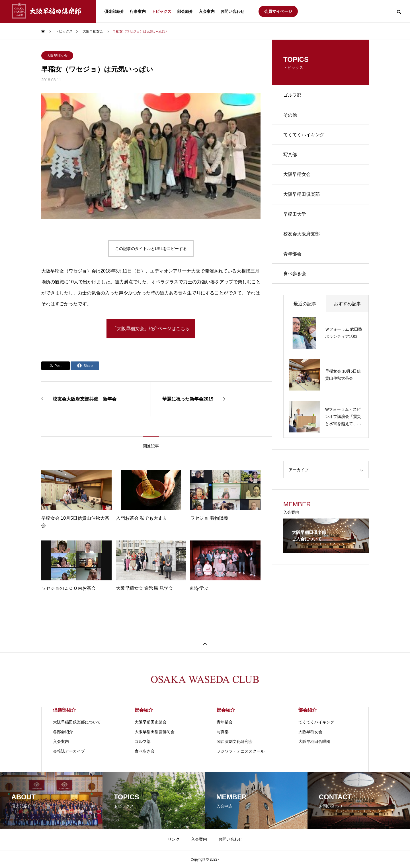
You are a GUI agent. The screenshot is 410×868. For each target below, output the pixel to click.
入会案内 (207, 11)
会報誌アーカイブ (69, 751)
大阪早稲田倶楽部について (77, 722)
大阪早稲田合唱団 (314, 741)
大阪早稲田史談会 (151, 722)
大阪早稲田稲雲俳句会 (155, 732)
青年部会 (292, 255)
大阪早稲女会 (57, 56)
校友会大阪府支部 (302, 235)
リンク (174, 839)
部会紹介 (185, 11)
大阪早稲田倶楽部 (302, 195)
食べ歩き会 (295, 275)
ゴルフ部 (292, 95)
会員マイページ (278, 11)
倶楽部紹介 (114, 11)
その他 (290, 115)
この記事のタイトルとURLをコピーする (151, 249)
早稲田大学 (295, 215)
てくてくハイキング (304, 135)
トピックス (161, 11)
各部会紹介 (63, 732)
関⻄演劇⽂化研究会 (235, 741)
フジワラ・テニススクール (241, 751)
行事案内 (138, 11)
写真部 (290, 155)
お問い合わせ (232, 11)
